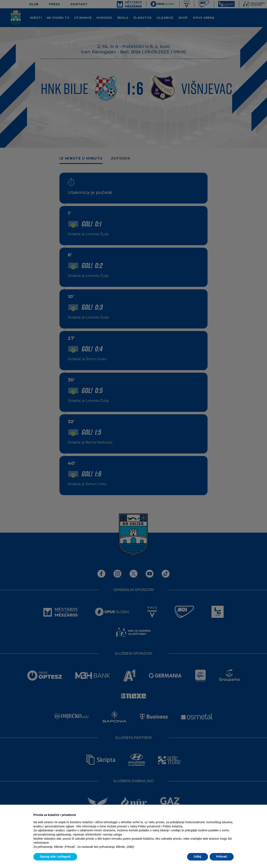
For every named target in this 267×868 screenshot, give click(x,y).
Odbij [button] (198, 857)
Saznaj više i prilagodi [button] (55, 857)
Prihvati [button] (222, 857)
